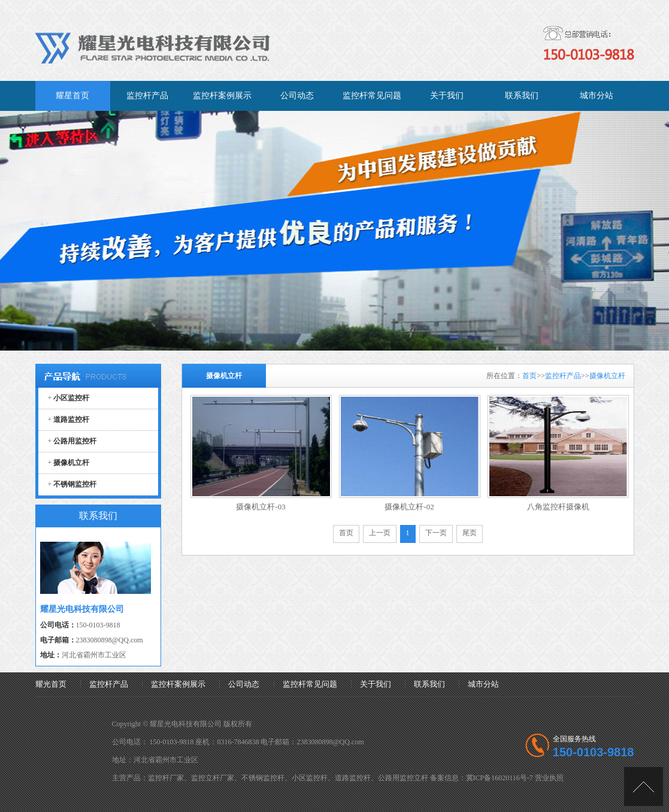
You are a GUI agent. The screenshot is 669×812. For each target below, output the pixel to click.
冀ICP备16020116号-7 (500, 778)
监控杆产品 (563, 376)
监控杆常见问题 (310, 684)
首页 (529, 376)
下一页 (436, 533)
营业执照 (549, 778)
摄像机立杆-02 (409, 507)
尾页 (470, 533)
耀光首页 (51, 684)
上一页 (380, 533)
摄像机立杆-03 (261, 507)
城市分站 (483, 684)
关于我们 (376, 684)
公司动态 (244, 684)
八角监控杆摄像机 (558, 507)
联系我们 (429, 684)
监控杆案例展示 (178, 684)
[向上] (644, 787)
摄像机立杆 (607, 376)
